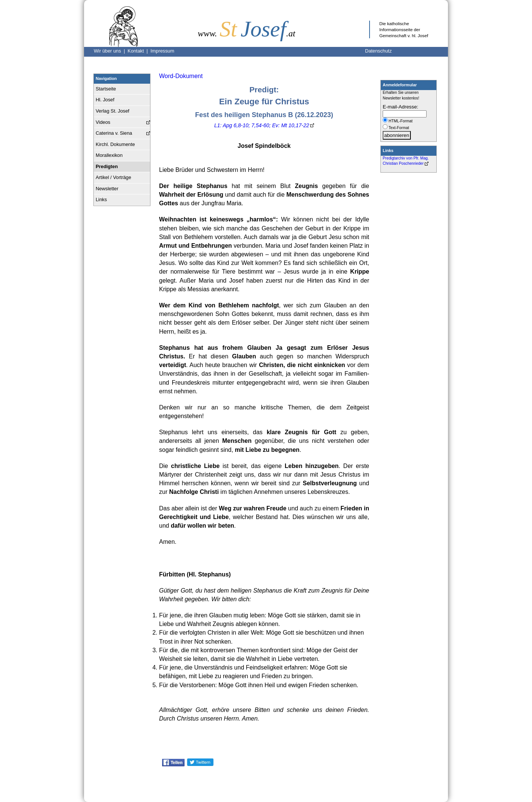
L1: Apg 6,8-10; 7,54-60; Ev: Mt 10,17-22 (262, 125)
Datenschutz (378, 51)
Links (101, 199)
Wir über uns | (111, 51)
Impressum (162, 51)
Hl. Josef (105, 100)
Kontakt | (139, 51)
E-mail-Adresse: (401, 107)
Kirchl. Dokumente (115, 144)
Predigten (107, 166)
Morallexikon (109, 155)
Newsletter (107, 189)
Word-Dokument (181, 76)
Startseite (106, 89)
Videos (103, 122)
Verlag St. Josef (113, 111)
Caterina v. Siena (114, 133)
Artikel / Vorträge (113, 177)
